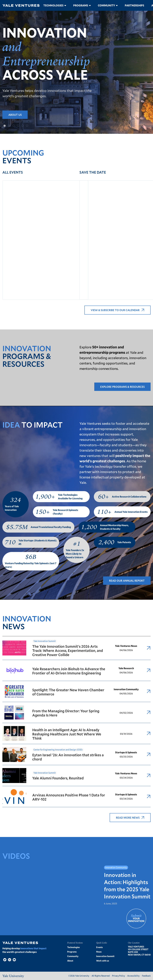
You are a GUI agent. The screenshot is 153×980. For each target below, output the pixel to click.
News (99, 952)
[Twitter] (5, 960)
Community (106, 5)
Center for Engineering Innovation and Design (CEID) (58, 750)
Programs (81, 5)
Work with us (103, 961)
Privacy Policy (118, 976)
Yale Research (126, 668)
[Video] (14, 960)
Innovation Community (126, 689)
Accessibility (133, 976)
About (70, 961)
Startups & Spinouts (126, 752)
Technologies (53, 5)
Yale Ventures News (126, 646)
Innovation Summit (105, 956)
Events (100, 947)
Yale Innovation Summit (45, 641)
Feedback (146, 976)
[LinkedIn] (10, 960)
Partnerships (134, 5)
